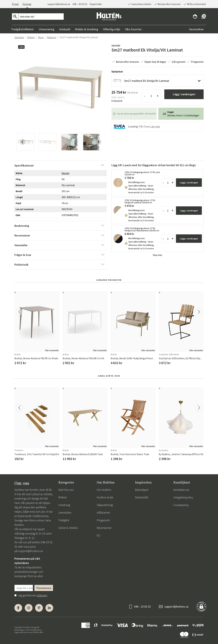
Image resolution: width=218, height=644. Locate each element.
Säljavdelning (105, 505)
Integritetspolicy (183, 497)
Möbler (31, 37)
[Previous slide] (23, 142)
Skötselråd (142, 497)
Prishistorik (117, 101)
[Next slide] (98, 142)
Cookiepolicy (181, 505)
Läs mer (155, 126)
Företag (27, 4)
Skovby (116, 46)
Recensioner (104, 528)
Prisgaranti (103, 520)
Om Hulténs (104, 490)
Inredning (64, 505)
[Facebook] (18, 608)
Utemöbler (65, 513)
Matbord (52, 37)
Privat (15, 4)
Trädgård (64, 520)
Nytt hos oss (66, 490)
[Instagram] (29, 608)
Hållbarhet (103, 513)
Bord (41, 37)
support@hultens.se (59, 4)
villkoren (42, 595)
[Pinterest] (39, 608)
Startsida (19, 37)
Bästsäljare (142, 490)
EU (98, 535)
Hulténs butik (105, 497)
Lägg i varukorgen (184, 94)
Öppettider (96, 4)
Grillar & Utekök (68, 528)
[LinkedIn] (49, 608)
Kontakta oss (181, 490)
